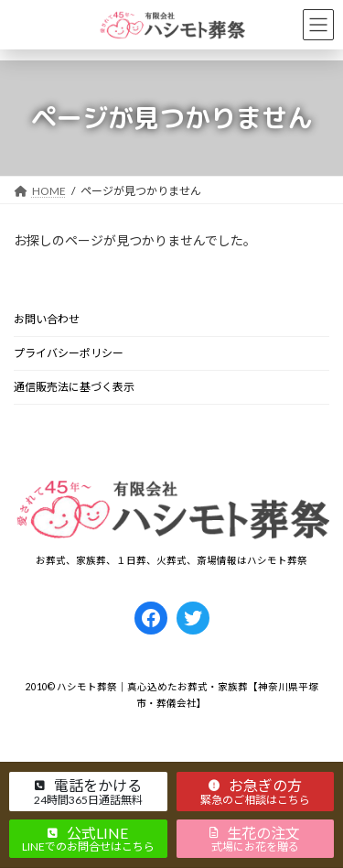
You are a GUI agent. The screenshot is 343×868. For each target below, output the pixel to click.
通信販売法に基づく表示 (74, 387)
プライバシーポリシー (69, 353)
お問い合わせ (47, 319)
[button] (88, 791)
